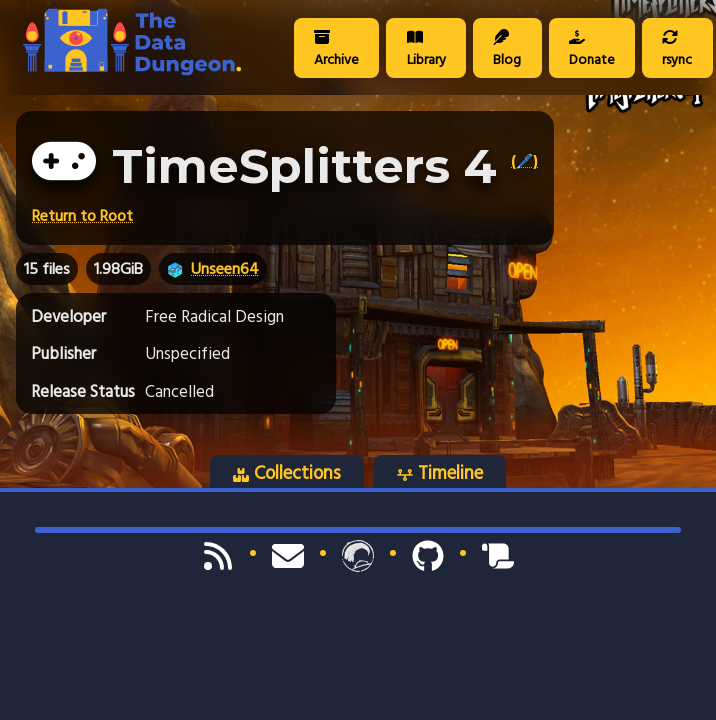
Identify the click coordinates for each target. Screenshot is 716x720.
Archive (336, 50)
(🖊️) (524, 161)
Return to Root (82, 216)
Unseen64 (225, 269)
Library (426, 50)
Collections (287, 473)
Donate (592, 50)
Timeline (440, 473)
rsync (677, 50)
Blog (507, 50)
